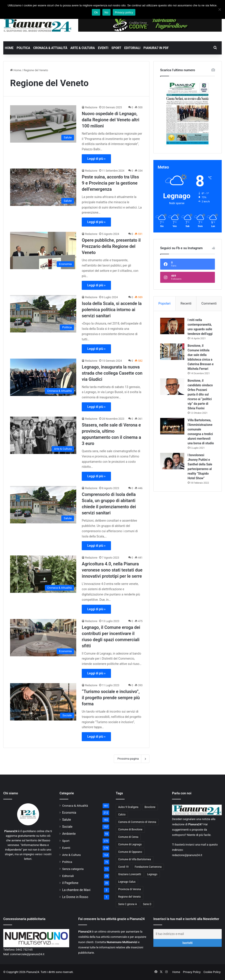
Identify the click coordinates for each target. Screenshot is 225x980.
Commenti (209, 303)
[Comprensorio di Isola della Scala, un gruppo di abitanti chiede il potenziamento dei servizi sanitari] (43, 505)
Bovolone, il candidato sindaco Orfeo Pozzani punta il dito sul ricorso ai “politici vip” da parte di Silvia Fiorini (200, 394)
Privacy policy (124, 12)
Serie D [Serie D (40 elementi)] (147, 904)
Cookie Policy (212, 972)
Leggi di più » (96, 159)
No (106, 12)
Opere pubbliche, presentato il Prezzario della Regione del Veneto (111, 246)
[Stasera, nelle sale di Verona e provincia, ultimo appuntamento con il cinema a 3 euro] (43, 435)
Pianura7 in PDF (156, 48)
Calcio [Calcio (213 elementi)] (122, 815)
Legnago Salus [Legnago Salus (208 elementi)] (127, 882)
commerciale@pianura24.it (27, 954)
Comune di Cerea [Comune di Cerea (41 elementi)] (128, 837)
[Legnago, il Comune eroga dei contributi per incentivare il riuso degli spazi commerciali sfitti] (43, 638)
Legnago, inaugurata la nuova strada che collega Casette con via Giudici (112, 373)
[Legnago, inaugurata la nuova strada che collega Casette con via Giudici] (43, 377)
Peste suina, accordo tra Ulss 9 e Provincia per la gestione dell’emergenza (110, 183)
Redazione (91, 107)
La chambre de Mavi (76, 890)
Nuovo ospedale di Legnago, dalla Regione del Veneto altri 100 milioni (111, 120)
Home (9, 48)
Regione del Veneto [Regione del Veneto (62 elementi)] (130, 897)
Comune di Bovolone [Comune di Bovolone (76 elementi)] (130, 829)
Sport (116, 48)
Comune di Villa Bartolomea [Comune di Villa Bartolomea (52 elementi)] (135, 859)
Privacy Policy (192, 972)
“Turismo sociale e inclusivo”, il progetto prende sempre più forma (111, 698)
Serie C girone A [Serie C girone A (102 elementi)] (128, 904)
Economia (69, 813)
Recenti (186, 303)
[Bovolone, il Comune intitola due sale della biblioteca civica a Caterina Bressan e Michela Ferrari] (172, 352)
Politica (23, 48)
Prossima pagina (132, 759)
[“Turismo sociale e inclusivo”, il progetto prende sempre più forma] (43, 702)
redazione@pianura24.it (187, 855)
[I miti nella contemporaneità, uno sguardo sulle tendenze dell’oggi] (172, 326)
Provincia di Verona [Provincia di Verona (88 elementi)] (130, 889)
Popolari (164, 303)
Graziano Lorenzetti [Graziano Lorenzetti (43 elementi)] (130, 874)
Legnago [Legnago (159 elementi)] (152, 874)
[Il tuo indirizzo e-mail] (188, 934)
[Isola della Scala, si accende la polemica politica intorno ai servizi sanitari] (43, 314)
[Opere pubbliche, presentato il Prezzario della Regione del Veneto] (43, 250)
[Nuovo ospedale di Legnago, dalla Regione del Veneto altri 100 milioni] (43, 124)
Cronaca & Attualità (50, 48)
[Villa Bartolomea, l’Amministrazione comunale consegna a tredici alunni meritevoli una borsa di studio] (172, 426)
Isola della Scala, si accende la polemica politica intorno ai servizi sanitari (112, 310)
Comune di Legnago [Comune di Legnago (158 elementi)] (130, 844)
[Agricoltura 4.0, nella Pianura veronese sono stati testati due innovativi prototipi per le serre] (43, 574)
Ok (96, 12)
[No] (220, 9)
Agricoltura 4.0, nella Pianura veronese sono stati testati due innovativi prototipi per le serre (112, 570)
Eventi (103, 48)
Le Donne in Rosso (75, 897)
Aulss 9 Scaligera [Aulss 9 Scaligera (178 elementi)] (128, 807)
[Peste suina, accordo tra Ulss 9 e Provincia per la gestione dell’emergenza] (43, 187)
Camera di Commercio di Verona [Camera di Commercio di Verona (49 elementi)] (137, 822)
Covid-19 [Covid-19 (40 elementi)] (123, 867)
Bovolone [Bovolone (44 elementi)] (150, 807)
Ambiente (69, 834)
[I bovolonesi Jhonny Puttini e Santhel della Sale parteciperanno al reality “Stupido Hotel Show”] (172, 461)
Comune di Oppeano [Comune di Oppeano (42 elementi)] (130, 852)
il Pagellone (70, 883)
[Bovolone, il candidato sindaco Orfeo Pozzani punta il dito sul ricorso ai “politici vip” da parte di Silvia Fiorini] (172, 387)
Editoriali (132, 48)
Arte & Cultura (83, 48)
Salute (67, 820)
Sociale (67, 827)
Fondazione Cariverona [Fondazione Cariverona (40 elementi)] (148, 867)
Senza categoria (73, 869)
